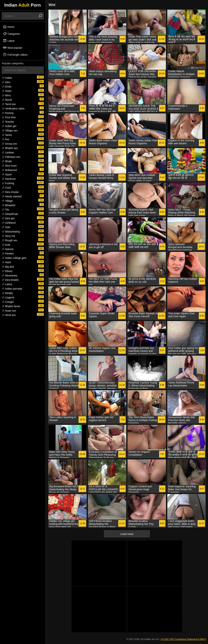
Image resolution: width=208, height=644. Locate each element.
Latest (9, 41)
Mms (6, 95)
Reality (7, 293)
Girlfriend (9, 223)
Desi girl (8, 218)
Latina (7, 284)
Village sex (10, 131)
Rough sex (10, 240)
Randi (7, 100)
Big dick (8, 267)
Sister (7, 91)
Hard (6, 262)
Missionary (10, 276)
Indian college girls (14, 258)
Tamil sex (9, 104)
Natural (8, 249)
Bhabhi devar (11, 306)
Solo (6, 227)
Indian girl (9, 126)
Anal (6, 245)
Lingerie (8, 297)
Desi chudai (10, 192)
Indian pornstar (12, 289)
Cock (6, 188)
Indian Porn (22, 5)
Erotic (7, 87)
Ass (5, 139)
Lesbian (8, 152)
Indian (7, 78)
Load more (127, 534)
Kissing (8, 113)
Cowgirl (8, 302)
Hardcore (9, 179)
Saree (7, 135)
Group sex (9, 144)
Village (7, 201)
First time (9, 117)
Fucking (8, 183)
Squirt (7, 174)
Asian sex (9, 311)
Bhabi (7, 161)
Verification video (13, 109)
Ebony (7, 271)
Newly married (12, 196)
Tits (5, 210)
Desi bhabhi (10, 280)
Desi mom (9, 166)
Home (9, 27)
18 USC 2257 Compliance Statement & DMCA (184, 639)
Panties (8, 254)
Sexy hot (8, 236)
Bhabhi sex (10, 148)
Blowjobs (9, 205)
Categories (11, 34)
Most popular (13, 48)
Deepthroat (10, 214)
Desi (6, 82)
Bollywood (9, 170)
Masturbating (11, 232)
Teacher (8, 122)
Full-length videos (15, 55)
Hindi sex (9, 315)
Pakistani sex (11, 157)
